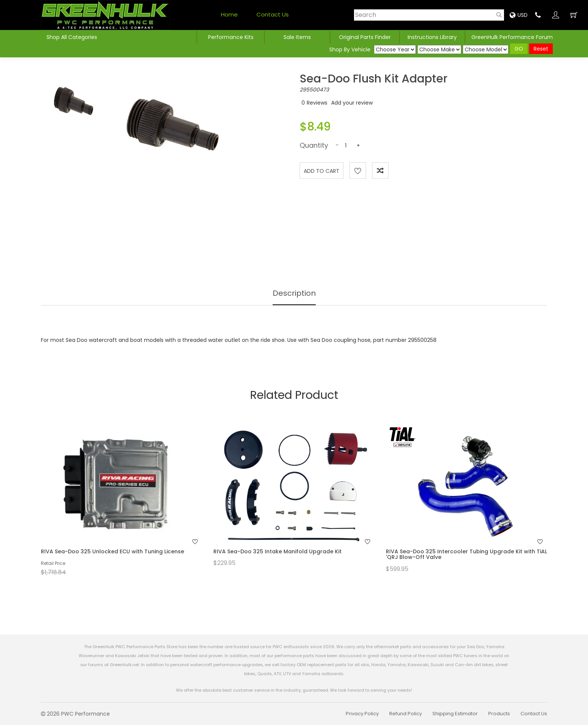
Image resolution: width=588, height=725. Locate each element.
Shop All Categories (72, 37)
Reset (541, 49)
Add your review (352, 103)
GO (519, 49)
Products (499, 714)
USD (519, 15)
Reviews (317, 103)
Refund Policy (406, 714)
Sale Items (297, 37)
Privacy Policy (362, 714)
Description (294, 293)
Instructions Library (432, 37)
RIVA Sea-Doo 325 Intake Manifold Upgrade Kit (277, 551)
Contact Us (273, 14)
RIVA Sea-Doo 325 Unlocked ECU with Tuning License (112, 551)
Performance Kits (231, 37)
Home (229, 14)
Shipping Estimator (455, 714)
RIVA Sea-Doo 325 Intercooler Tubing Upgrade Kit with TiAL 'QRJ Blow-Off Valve (466, 554)
